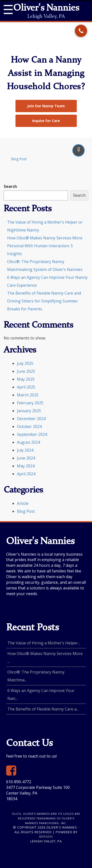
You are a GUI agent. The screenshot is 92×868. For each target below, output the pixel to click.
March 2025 (28, 395)
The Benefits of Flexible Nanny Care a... (43, 709)
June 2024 (26, 458)
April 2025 (26, 387)
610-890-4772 (19, 782)
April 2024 (26, 474)
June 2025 (26, 371)
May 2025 (26, 379)
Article (23, 503)
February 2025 (30, 403)
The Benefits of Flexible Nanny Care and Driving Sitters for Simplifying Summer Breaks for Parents (44, 301)
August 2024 (28, 442)
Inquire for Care (46, 121)
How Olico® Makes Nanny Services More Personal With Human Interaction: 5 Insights (45, 246)
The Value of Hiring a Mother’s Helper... (44, 643)
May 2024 (26, 466)
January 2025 (29, 411)
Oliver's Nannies (46, 8)
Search (10, 186)
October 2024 (29, 426)
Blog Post (19, 159)
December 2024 (31, 419)
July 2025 (25, 363)
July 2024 (25, 450)
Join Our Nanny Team (46, 106)
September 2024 (32, 434)
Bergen (46, 836)
